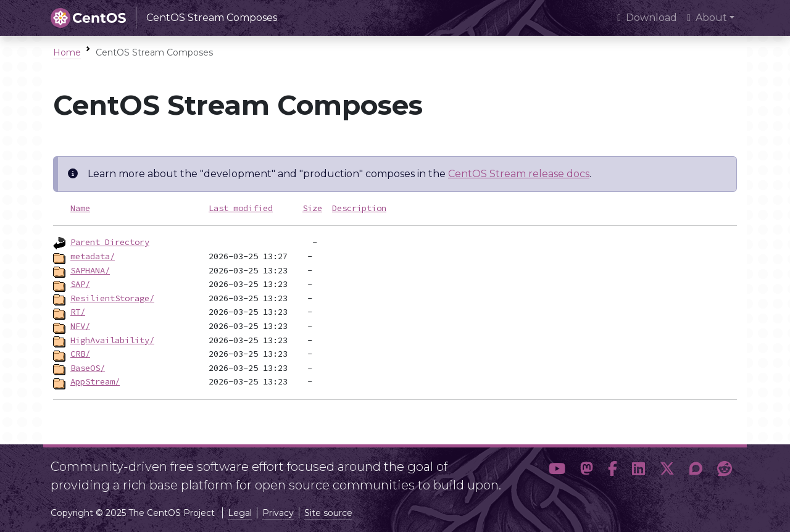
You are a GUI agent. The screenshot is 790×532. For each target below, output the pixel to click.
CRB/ (80, 354)
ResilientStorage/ (112, 298)
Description (359, 208)
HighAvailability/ (112, 340)
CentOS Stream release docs (519, 174)
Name (80, 208)
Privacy (278, 513)
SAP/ (80, 284)
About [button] (707, 18)
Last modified (241, 208)
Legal (240, 513)
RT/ (78, 312)
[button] (557, 471)
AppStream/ (95, 381)
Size (312, 208)
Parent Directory (110, 242)
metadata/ (93, 256)
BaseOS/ (88, 368)
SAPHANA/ (90, 270)
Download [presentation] (647, 18)
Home (67, 52)
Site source (328, 513)
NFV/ (80, 326)
